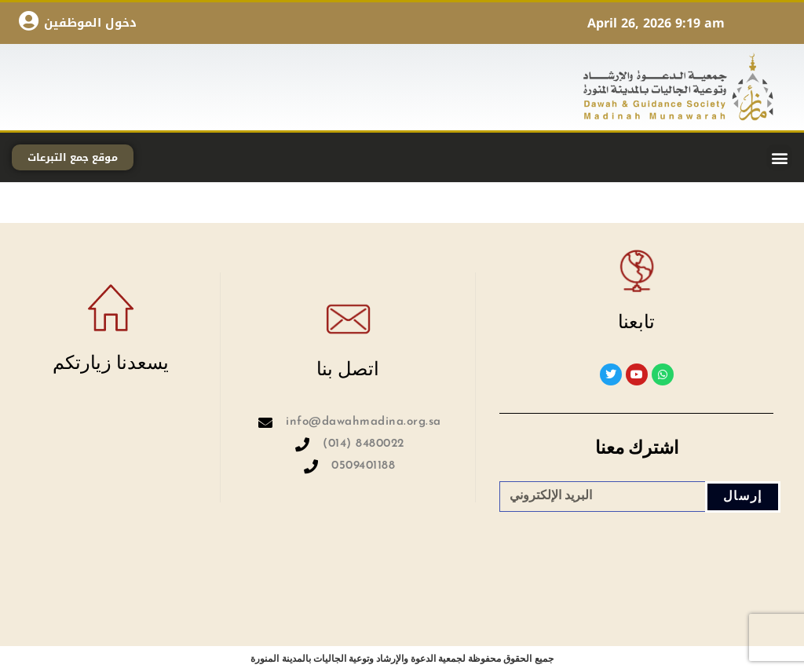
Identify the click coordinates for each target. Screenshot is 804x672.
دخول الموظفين (90, 23)
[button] (779, 157)
